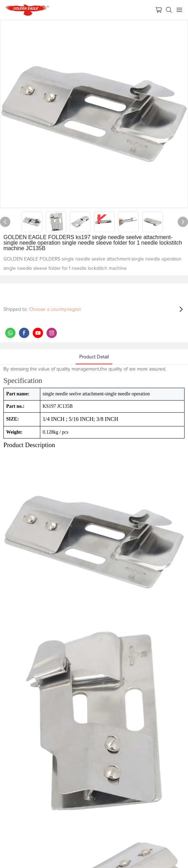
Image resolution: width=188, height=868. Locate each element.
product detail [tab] (94, 357)
